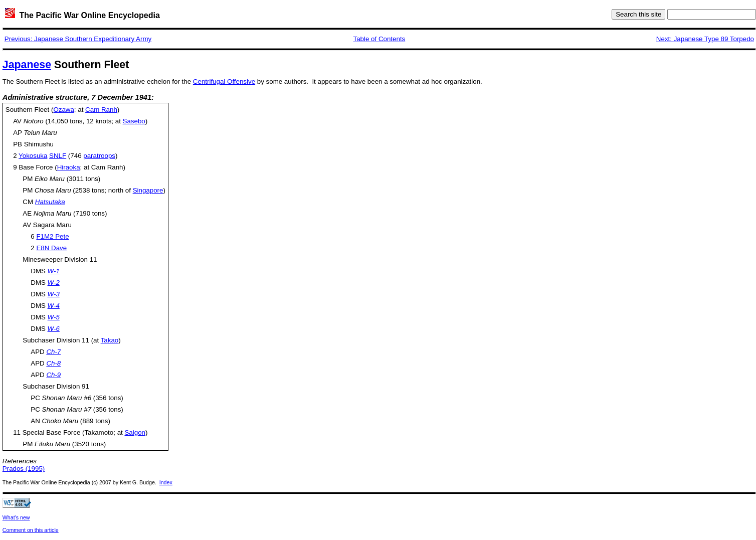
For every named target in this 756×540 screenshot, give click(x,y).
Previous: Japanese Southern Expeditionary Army (78, 39)
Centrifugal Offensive (224, 81)
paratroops (99, 156)
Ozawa (63, 110)
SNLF (58, 156)
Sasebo (134, 121)
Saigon (135, 432)
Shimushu (39, 144)
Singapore (148, 190)
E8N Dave (51, 248)
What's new (16, 517)
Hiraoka (69, 167)
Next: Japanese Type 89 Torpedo (705, 39)
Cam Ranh (101, 110)
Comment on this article (31, 530)
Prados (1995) (24, 469)
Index (166, 482)
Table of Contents (380, 39)
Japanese (27, 65)
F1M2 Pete (52, 236)
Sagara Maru (52, 225)
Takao (110, 340)
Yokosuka (33, 156)
